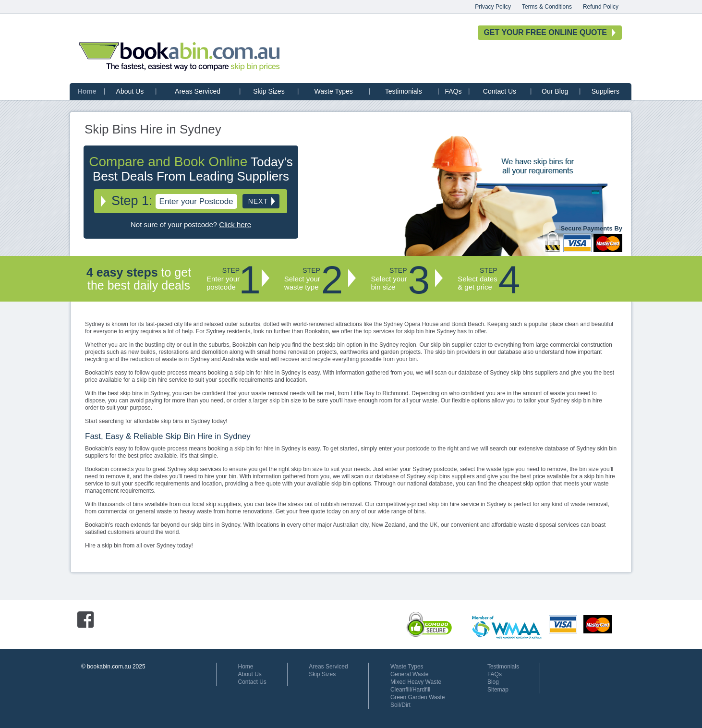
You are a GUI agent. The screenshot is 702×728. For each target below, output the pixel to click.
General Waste (410, 674)
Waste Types (334, 91)
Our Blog (555, 91)
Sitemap (498, 690)
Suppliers (605, 91)
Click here (235, 224)
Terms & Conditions (547, 7)
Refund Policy (601, 7)
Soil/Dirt (400, 705)
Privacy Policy (493, 7)
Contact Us (500, 91)
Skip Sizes (269, 91)
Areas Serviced (198, 91)
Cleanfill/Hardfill (410, 690)
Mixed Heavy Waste (416, 682)
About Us (130, 91)
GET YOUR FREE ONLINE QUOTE (545, 32)
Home (87, 91)
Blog (493, 682)
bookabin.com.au (180, 56)
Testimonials (404, 91)
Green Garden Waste (418, 697)
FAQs (453, 91)
